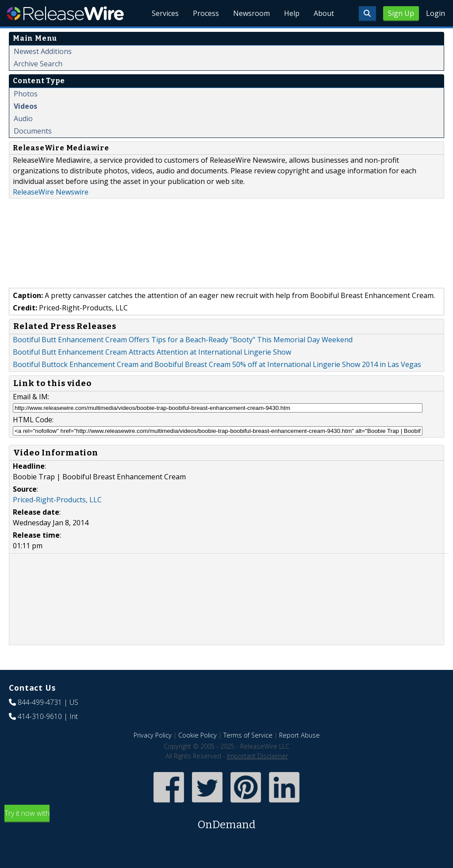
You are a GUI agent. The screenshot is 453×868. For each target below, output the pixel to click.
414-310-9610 (40, 716)
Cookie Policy (198, 735)
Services (165, 13)
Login (436, 13)
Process (206, 13)
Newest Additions (43, 51)
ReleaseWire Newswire (51, 192)
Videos (25, 106)
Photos (26, 94)
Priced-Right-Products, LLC (57, 500)
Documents (33, 131)
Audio (23, 119)
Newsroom (251, 13)
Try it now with (226, 820)
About (324, 13)
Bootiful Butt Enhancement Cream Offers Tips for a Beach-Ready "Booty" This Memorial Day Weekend (183, 340)
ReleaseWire (65, 13)
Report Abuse (299, 735)
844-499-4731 (40, 702)
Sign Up (401, 13)
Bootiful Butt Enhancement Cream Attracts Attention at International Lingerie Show (152, 352)
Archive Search (38, 64)
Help (292, 13)
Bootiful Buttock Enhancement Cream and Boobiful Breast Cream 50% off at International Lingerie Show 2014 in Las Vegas (217, 364)
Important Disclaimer (257, 756)
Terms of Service (248, 735)
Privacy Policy (153, 735)
